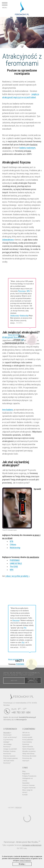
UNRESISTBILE (16, 563)
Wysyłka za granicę (29, 751)
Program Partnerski (29, 788)
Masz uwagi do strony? (28, 791)
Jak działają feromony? (7, 745)
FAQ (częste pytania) (11, 758)
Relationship (15, 316)
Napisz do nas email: (20, 717)
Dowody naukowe (9, 756)
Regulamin (26, 774)
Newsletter (26, 783)
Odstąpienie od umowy (28, 780)
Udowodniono (8, 240)
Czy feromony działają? (8, 741)
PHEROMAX (15, 560)
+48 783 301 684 (21, 712)
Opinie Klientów (28, 747)
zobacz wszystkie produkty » (17, 576)
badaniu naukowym (27, 148)
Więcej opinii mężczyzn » (16, 659)
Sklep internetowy (28, 754)
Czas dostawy (27, 742)
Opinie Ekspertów (28, 749)
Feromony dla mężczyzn (27, 759)
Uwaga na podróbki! (10, 749)
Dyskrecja (26, 744)
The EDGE (14, 567)
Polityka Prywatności (29, 776)
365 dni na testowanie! (26, 734)
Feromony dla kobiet (29, 756)
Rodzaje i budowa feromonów (9, 752)
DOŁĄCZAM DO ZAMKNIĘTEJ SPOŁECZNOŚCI (33, 681)
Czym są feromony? (10, 737)
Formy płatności (28, 740)
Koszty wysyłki (27, 737)
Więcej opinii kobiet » (15, 335)
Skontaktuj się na (15, 720)
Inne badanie (8, 410)
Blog (24, 771)
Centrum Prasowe (29, 785)
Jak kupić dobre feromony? (9, 762)
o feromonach (7, 734)
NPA (28, 291)
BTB (12, 541)
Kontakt (25, 795)
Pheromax (21, 291)
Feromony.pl (9, 842)
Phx (25, 628)
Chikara (13, 545)
